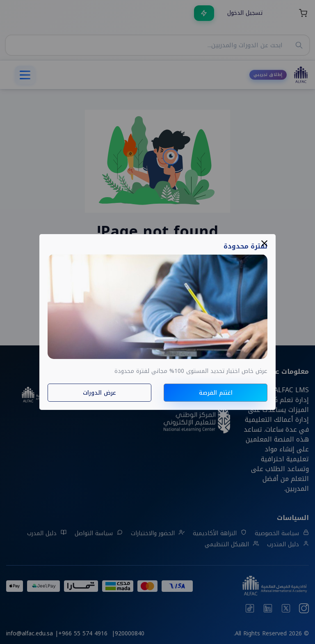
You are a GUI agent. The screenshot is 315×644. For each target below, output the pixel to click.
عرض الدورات (99, 393)
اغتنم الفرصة (216, 393)
